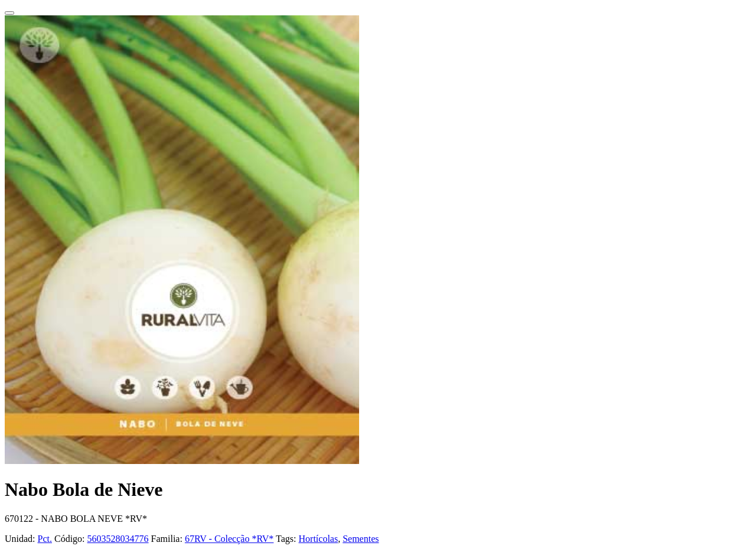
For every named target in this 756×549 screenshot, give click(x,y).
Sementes (361, 539)
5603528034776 (118, 539)
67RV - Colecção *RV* (229, 539)
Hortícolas (319, 539)
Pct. (45, 539)
